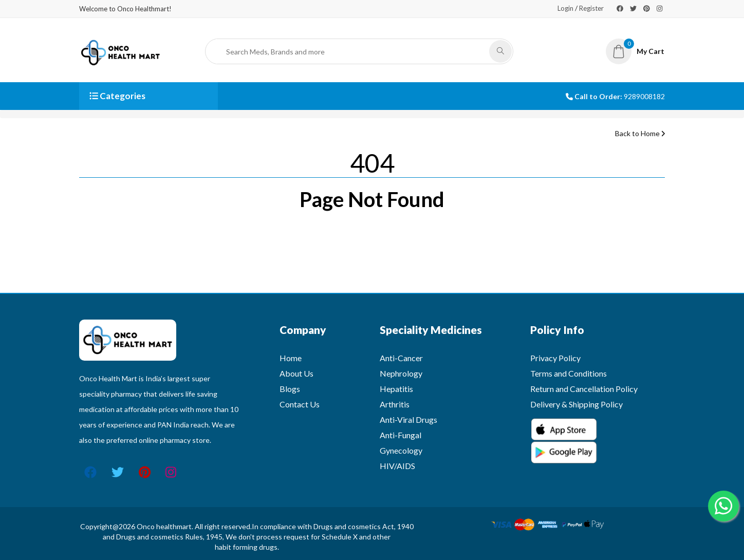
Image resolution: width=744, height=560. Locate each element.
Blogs (290, 389)
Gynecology (401, 450)
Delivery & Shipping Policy (576, 404)
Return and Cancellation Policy (584, 389)
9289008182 (644, 96)
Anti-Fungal (401, 435)
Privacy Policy (555, 358)
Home (291, 358)
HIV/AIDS (397, 466)
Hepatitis (396, 389)
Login (565, 8)
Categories (117, 96)
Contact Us (300, 404)
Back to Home (640, 133)
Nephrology (401, 373)
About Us (296, 373)
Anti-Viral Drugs (408, 419)
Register (591, 8)
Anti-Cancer (401, 358)
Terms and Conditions (569, 373)
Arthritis (395, 404)
